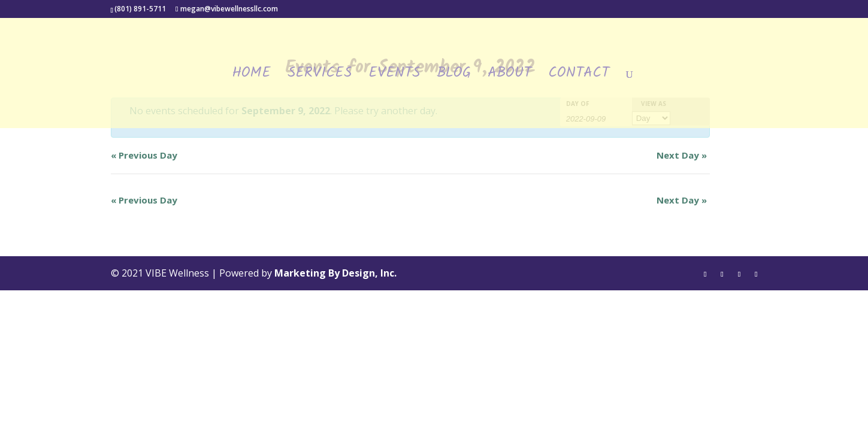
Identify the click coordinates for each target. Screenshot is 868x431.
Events (394, 77)
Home (251, 77)
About (509, 77)
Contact (579, 77)
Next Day (682, 155)
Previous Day (144, 155)
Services (320, 77)
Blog (454, 77)
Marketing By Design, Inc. (335, 273)
